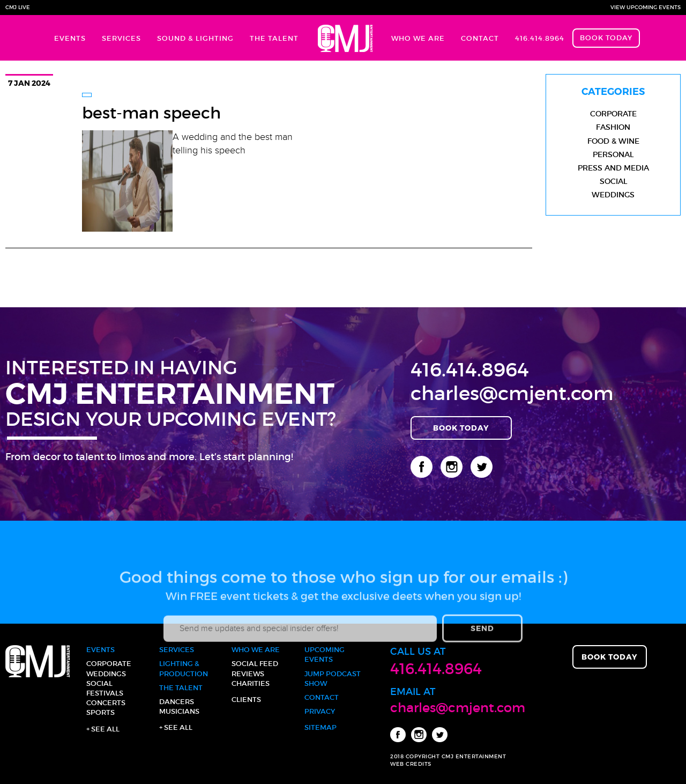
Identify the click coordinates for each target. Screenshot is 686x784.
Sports (100, 712)
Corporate (613, 114)
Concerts (106, 703)
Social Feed (255, 664)
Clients (246, 700)
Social (613, 181)
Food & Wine (613, 141)
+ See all (103, 729)
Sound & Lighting (195, 38)
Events (70, 38)
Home (345, 38)
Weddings (613, 195)
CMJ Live (18, 7)
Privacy (320, 711)
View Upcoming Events (646, 7)
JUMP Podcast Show (333, 679)
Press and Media (613, 168)
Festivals (105, 693)
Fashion (613, 127)
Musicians (179, 711)
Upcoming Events (325, 654)
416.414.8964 (540, 38)
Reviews (248, 674)
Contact (480, 38)
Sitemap (320, 727)
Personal (613, 154)
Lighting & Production (184, 668)
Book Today (606, 38)
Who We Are (418, 38)
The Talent (274, 38)
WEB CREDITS (411, 764)
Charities (251, 683)
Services (121, 38)
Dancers (177, 702)
